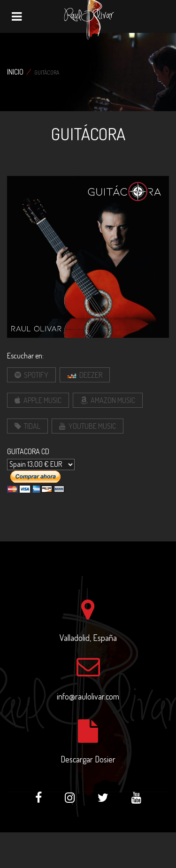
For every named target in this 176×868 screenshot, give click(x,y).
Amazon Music (108, 400)
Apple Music (38, 400)
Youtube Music (88, 426)
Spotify (31, 375)
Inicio (15, 72)
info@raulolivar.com (88, 696)
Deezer (85, 375)
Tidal (27, 426)
